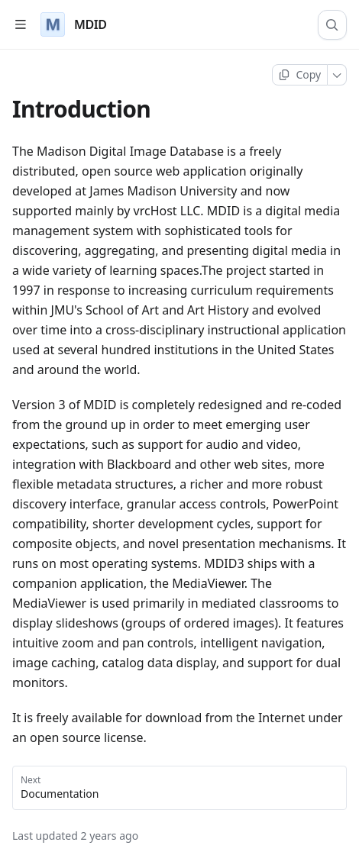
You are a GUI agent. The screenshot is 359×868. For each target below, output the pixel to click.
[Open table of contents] (20, 25)
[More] (337, 75)
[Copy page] (300, 75)
